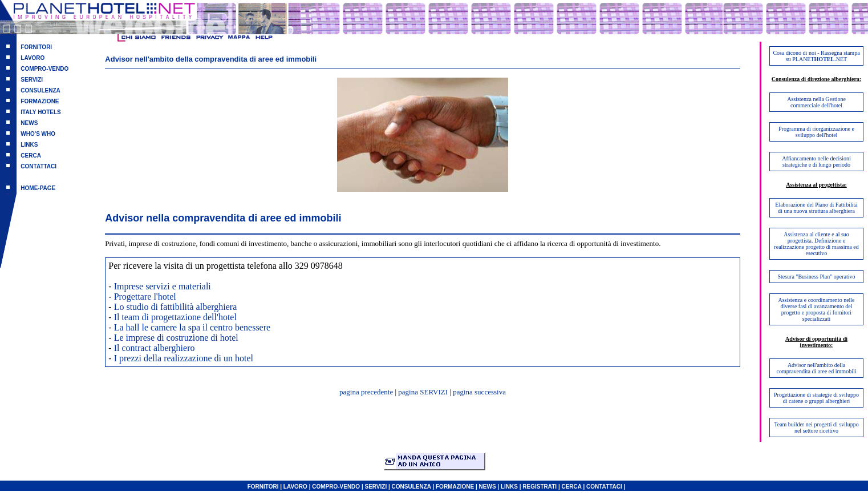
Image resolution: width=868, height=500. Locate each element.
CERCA (31, 156)
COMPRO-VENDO (44, 69)
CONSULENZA (40, 90)
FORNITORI (36, 47)
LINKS (29, 145)
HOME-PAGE (38, 188)
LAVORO (33, 58)
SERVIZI (32, 80)
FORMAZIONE (40, 101)
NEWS (29, 123)
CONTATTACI (38, 166)
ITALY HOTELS (40, 112)
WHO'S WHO (38, 134)
